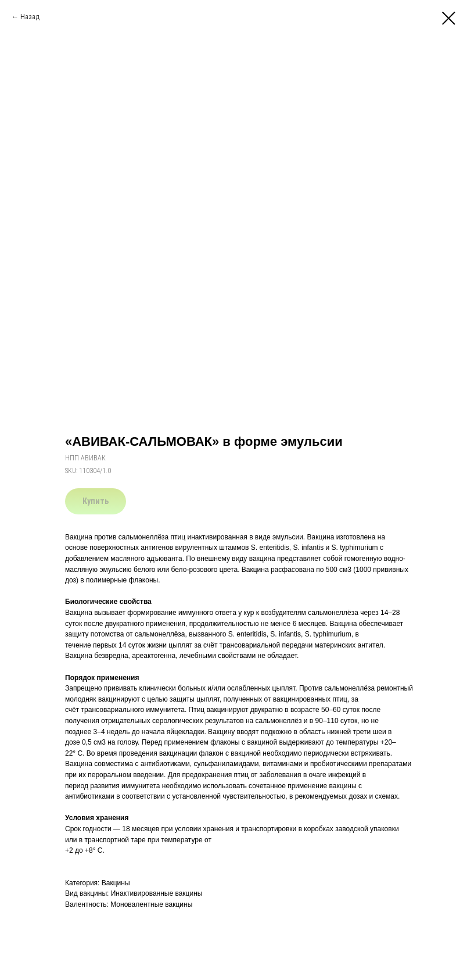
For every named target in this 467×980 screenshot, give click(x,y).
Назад (30, 17)
